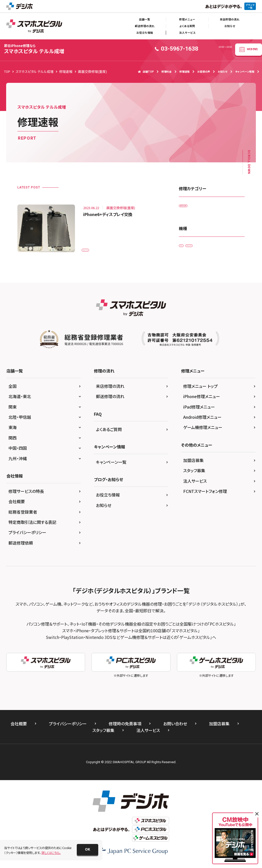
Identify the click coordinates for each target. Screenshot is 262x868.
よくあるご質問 (109, 433)
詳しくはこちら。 (51, 853)
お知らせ (230, 26)
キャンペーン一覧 (111, 465)
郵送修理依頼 (21, 546)
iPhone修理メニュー (202, 400)
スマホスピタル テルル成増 (34, 49)
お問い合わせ (175, 727)
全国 (13, 389)
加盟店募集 (193, 464)
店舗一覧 (145, 19)
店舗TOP (146, 71)
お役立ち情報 (145, 33)
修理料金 (167, 71)
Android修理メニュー (202, 420)
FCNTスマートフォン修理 (205, 494)
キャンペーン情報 (245, 71)
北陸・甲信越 (20, 420)
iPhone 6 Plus (95, 247)
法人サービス (187, 33)
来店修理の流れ (230, 19)
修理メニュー (187, 19)
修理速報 (184, 71)
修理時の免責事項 (125, 727)
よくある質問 (187, 26)
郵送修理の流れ (145, 26)
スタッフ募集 (194, 474)
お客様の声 (204, 71)
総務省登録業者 (23, 515)
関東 (13, 410)
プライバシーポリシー (27, 536)
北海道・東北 (20, 400)
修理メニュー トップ (200, 389)
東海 (13, 431)
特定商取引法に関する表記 (32, 526)
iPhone (187, 251)
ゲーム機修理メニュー (203, 431)
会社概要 (17, 505)
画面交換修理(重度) (195, 207)
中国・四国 (18, 452)
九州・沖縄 (18, 462)
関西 (13, 441)
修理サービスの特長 (26, 494)
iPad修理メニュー (199, 410)
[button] (88, 850)
